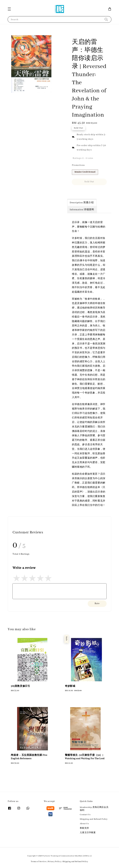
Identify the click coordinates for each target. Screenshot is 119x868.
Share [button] (77, 191)
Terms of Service (39, 862)
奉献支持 (84, 828)
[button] (9, 9)
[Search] (106, 19)
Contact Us (85, 815)
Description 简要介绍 (82, 203)
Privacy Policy (54, 862)
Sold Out (89, 182)
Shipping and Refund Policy (94, 819)
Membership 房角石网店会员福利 (94, 809)
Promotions (78, 165)
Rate (97, 603)
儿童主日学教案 (88, 833)
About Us (84, 824)
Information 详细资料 (82, 210)
